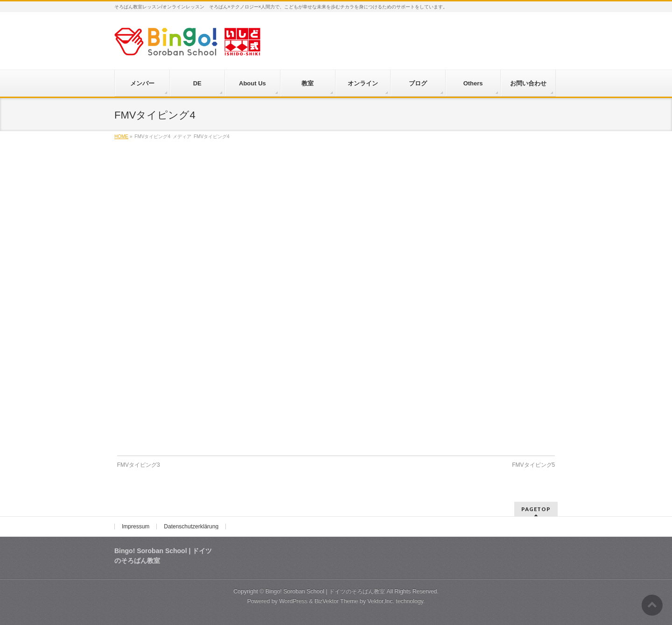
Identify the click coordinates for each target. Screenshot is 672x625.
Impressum (136, 527)
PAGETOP (536, 509)
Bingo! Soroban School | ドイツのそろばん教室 (325, 591)
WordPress (293, 601)
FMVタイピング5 (533, 465)
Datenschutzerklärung (191, 527)
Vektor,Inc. (381, 601)
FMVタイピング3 (139, 465)
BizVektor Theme (336, 601)
